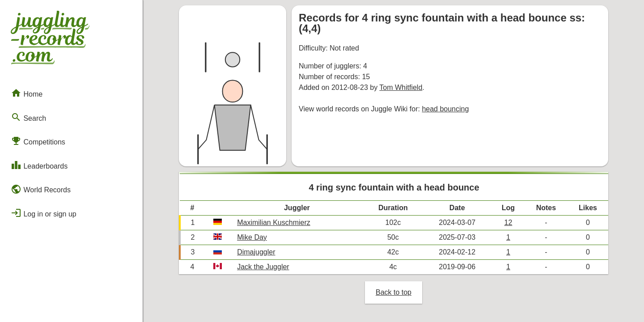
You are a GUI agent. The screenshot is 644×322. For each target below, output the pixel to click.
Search (28, 117)
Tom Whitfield (401, 87)
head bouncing (445, 109)
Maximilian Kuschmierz (274, 222)
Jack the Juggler (263, 267)
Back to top (394, 292)
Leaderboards (39, 165)
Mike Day (252, 237)
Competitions (38, 141)
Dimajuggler (256, 252)
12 (508, 222)
